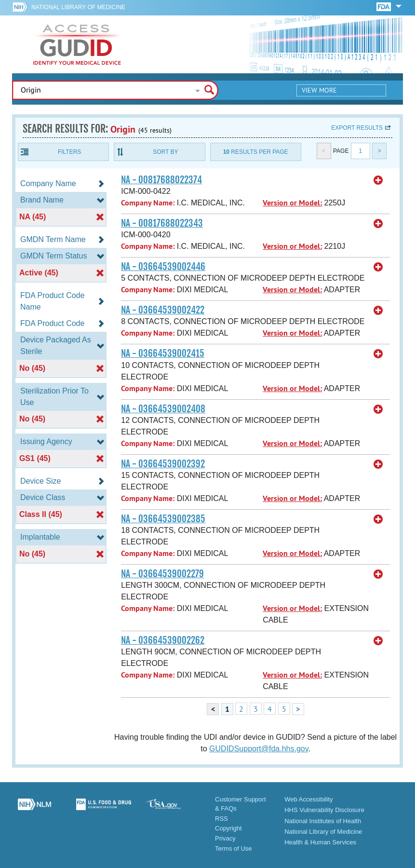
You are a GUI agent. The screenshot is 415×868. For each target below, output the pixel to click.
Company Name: (148, 203)
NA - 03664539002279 (162, 574)
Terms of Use (234, 848)
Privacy (225, 838)
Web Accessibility (308, 799)
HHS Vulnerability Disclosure (324, 810)
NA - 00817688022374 (161, 180)
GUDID (77, 44)
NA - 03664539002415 (163, 353)
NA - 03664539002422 (163, 310)
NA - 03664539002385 (163, 519)
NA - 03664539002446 (163, 267)
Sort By (165, 152)
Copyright (228, 828)
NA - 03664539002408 (163, 409)
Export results (357, 128)
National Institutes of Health (323, 821)
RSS (221, 819)
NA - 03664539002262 (163, 640)
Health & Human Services (320, 842)
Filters (69, 152)
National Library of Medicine (78, 7)
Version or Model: (292, 203)
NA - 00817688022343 (162, 223)
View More (319, 90)
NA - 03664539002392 (163, 464)
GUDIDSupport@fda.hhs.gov (259, 749)
